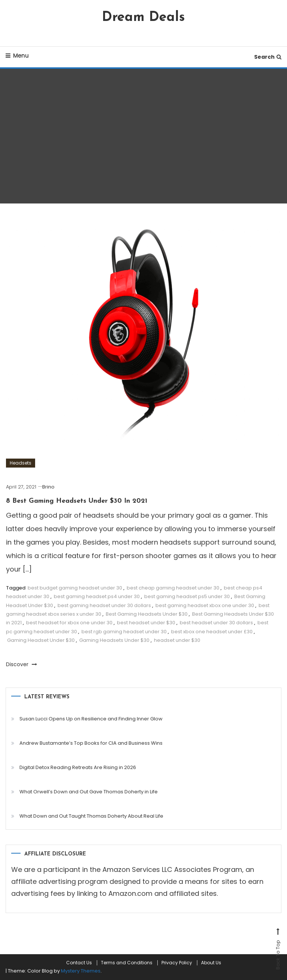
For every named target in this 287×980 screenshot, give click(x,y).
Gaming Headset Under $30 (41, 640)
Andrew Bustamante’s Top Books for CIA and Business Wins (91, 743)
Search (268, 57)
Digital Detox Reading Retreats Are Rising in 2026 (78, 767)
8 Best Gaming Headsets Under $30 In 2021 (77, 501)
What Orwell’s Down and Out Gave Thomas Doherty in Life (89, 792)
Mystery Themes (81, 971)
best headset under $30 (146, 623)
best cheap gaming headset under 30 (173, 588)
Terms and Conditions (127, 963)
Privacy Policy (177, 963)
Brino (48, 487)
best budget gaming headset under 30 (75, 588)
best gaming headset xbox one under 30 (205, 605)
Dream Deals (143, 18)
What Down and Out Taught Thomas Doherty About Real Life (91, 816)
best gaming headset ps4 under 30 (97, 596)
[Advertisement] (144, 136)
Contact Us (79, 963)
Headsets (21, 463)
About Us (211, 963)
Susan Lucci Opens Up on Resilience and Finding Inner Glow (91, 719)
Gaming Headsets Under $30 (114, 640)
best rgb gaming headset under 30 (124, 632)
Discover (21, 664)
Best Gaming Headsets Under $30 (147, 614)
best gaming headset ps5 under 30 (187, 596)
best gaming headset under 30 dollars (104, 605)
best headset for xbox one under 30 (69, 623)
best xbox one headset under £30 (212, 632)
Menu (17, 56)
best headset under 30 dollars (216, 623)
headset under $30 (177, 640)
